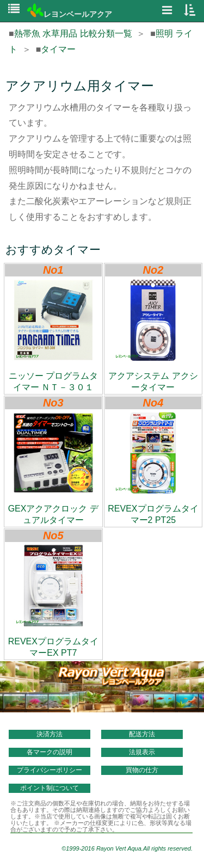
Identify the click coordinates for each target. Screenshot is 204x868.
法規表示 (142, 752)
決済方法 (50, 734)
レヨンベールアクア (70, 14)
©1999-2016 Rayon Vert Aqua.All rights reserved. (127, 848)
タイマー (58, 49)
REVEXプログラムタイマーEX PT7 (53, 601)
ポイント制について (50, 788)
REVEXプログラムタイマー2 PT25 (153, 468)
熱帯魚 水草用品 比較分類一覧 (73, 33)
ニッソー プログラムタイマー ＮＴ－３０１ (53, 335)
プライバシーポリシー (50, 770)
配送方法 (142, 734)
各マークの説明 (50, 752)
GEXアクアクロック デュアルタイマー (53, 468)
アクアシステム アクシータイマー (153, 335)
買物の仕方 (142, 770)
